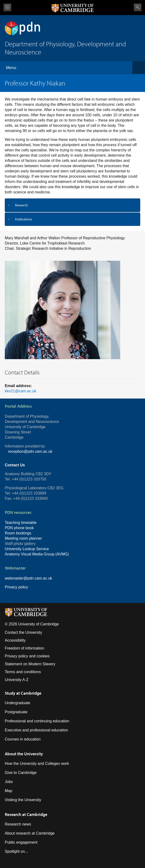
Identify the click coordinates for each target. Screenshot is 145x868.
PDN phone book (19, 528)
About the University (24, 754)
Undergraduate (18, 703)
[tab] (72, 205)
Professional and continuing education (37, 721)
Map (8, 791)
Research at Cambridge (26, 814)
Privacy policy (16, 587)
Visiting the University (23, 800)
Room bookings (18, 533)
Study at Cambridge (23, 693)
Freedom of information (24, 648)
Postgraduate (16, 712)
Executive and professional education (36, 730)
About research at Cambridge (30, 833)
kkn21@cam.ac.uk (21, 391)
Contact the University (23, 632)
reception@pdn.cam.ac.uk (30, 451)
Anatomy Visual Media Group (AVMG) (37, 554)
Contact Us (15, 465)
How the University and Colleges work (37, 764)
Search (138, 7)
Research (21, 205)
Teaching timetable (21, 523)
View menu (7, 8)
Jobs (9, 782)
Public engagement (21, 842)
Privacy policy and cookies (27, 656)
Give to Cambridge (21, 773)
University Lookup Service (27, 549)
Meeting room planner (23, 538)
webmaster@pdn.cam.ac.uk (28, 578)
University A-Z (17, 680)
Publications (24, 219)
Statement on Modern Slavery (30, 664)
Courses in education (23, 739)
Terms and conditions (23, 672)
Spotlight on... (16, 851)
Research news (18, 824)
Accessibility (15, 640)
